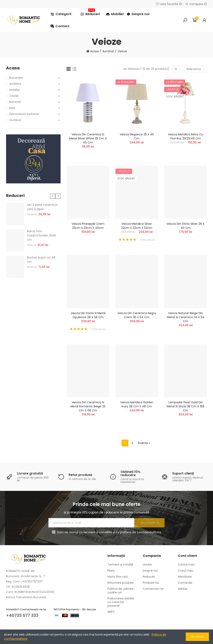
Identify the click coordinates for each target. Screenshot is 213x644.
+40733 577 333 (22, 615)
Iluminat (15, 102)
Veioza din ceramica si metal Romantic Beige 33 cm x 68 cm (88, 406)
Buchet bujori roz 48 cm (41, 260)
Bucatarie (16, 78)
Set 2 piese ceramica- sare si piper (43, 207)
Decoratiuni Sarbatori (24, 114)
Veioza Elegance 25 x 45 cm (137, 136)
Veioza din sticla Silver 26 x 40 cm (186, 226)
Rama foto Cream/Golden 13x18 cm (41, 235)
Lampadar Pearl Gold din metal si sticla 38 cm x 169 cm (186, 406)
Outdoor (15, 120)
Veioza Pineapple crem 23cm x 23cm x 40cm (88, 226)
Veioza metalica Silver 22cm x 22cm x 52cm (137, 226)
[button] (53, 196)
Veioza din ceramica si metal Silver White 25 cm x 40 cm (88, 138)
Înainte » (144, 443)
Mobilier (15, 90)
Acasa (13, 68)
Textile (14, 96)
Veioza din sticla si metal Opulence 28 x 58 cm (88, 315)
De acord (197, 637)
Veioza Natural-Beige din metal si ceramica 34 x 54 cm (186, 317)
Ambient (15, 84)
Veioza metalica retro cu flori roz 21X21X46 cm (186, 136)
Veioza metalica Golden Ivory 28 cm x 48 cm (137, 404)
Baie (12, 108)
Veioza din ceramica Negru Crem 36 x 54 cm (137, 315)
